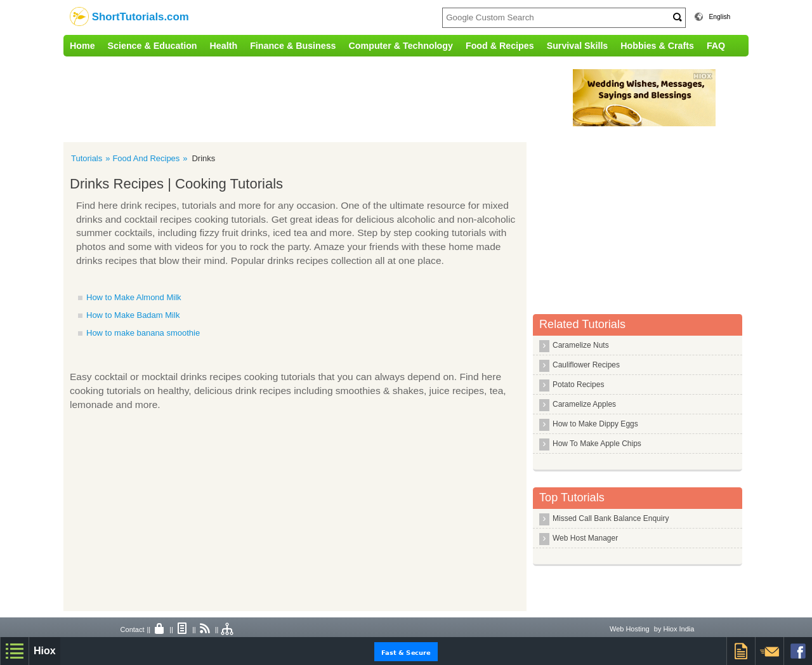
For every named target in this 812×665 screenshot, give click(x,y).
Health (224, 46)
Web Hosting (630, 629)
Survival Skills (578, 46)
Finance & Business (293, 46)
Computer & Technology (401, 46)
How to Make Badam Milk (133, 315)
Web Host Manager (585, 538)
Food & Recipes (500, 46)
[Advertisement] (327, 98)
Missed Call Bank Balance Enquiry (611, 518)
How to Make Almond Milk (134, 297)
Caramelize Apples (584, 404)
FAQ (716, 46)
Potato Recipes (578, 385)
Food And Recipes (146, 158)
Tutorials (87, 158)
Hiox (45, 651)
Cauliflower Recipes (586, 365)
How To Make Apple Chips (597, 444)
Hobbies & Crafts (657, 46)
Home (82, 46)
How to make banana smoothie (143, 333)
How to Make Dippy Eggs (595, 424)
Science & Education (153, 46)
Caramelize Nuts (581, 345)
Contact (133, 629)
